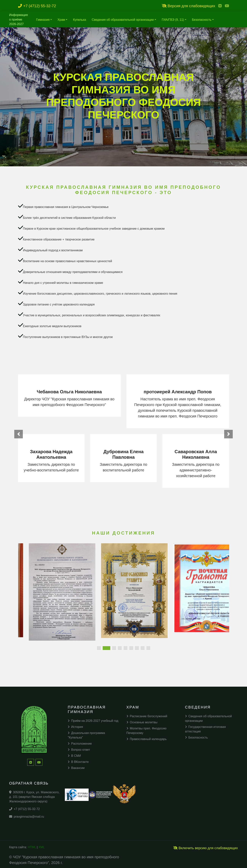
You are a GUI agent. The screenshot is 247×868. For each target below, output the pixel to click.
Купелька (79, 20)
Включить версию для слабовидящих (206, 848)
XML (42, 847)
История (75, 727)
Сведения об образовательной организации (123, 20)
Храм (61, 20)
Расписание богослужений (147, 716)
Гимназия (43, 20)
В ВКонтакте (78, 762)
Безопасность (202, 20)
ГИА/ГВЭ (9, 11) (173, 20)
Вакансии (76, 768)
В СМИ (74, 756)
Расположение (80, 744)
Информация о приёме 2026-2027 (18, 19)
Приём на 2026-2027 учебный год (93, 721)
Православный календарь (147, 739)
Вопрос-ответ (79, 750)
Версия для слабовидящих (189, 6)
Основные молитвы (142, 722)
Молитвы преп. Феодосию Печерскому (147, 731)
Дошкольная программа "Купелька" (86, 735)
